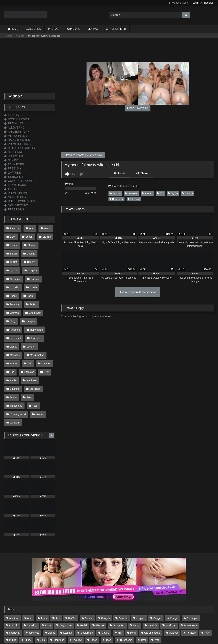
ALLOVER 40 (14, 128)
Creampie (33, 264)
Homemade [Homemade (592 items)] (191, 589)
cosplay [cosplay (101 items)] (141, 582)
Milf (29, 336)
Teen (28, 365)
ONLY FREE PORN (18, 181)
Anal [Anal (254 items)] (30, 582)
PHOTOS (53, 29)
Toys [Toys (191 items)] (143, 603)
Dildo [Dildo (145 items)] (48, 589)
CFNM (47, 250)
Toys (34, 372)
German (14, 293)
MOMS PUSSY (15, 197)
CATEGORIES (33, 29)
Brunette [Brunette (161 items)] (123, 582)
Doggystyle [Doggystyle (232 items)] (65, 589)
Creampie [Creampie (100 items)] (192, 582)
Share (142, 173)
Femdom (15, 286)
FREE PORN (14, 210)
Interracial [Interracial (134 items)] (15, 596)
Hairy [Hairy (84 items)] (136, 589)
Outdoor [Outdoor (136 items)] (174, 596)
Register (209, 3)
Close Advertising (138, 108)
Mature (14, 336)
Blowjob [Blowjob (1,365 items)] (105, 582)
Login (196, 3)
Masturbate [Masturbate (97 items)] (87, 596)
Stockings (34, 358)
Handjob (29, 300)
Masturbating (36, 329)
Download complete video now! (83, 155)
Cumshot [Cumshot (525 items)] (32, 589)
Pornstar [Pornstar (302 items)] (191, 596)
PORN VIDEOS (15, 193)
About (119, 173)
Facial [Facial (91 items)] (83, 589)
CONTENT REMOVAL (126, 629)
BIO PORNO (14, 152)
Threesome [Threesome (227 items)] (126, 603)
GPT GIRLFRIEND (116, 29)
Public (13, 351)
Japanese (35, 315)
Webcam (15, 387)
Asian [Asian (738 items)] (44, 582)
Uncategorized (18, 380)
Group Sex (34, 293)
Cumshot (33, 271)
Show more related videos (138, 292)
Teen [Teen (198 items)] (108, 603)
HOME (15, 29)
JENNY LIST (14, 156)
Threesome (16, 372)
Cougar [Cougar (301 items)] (157, 582)
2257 (104, 629)
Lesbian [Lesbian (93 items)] (68, 596)
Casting (30, 250)
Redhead (31, 351)
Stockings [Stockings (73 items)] (59, 603)
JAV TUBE (12, 173)
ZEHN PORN (14, 164)
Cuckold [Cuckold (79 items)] (14, 589)
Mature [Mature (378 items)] (105, 596)
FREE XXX (13, 115)
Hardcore (15, 307)
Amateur (147, 193)
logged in (83, 316)
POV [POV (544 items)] (207, 596)
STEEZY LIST (15, 177)
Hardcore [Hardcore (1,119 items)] (171, 589)
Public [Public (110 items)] (13, 603)
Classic (32, 257)
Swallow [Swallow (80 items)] (77, 603)
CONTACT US (87, 629)
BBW (13, 235)
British (13, 250)
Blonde (14, 242)
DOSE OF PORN (16, 119)
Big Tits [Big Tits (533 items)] (72, 582)
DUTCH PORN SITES (19, 201)
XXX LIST (12, 189)
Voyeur (39, 380)
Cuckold (20, 36)
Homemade (116, 199)
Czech (13, 278)
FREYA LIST (14, 123)
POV (45, 343)
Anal (31, 228)
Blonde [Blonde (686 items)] (89, 582)
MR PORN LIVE (16, 136)
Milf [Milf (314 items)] (120, 596)
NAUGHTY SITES (17, 140)
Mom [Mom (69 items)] (133, 596)
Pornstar (28, 343)
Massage (15, 329)
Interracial (131, 193)
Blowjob (31, 242)
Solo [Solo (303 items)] (42, 603)
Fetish (32, 286)
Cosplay (14, 264)
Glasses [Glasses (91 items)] (100, 589)
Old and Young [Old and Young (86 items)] (152, 596)
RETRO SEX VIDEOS (19, 148)
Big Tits (173, 193)
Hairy (13, 300)
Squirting (15, 358)
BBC (160, 193)
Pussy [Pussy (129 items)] (28, 603)
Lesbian (30, 322)
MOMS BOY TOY (17, 205)
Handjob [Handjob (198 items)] (152, 589)
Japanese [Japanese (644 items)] (34, 596)
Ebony (30, 278)
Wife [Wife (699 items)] (157, 603)
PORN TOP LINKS (17, 144)
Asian (46, 228)
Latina (13, 322)
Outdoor (44, 336)
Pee (12, 343)
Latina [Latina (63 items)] (51, 596)
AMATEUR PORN (17, 132)
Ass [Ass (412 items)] (58, 582)
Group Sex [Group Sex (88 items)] (119, 589)
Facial (46, 278)
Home (9, 36)
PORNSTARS (73, 29)
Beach (28, 235)
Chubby (14, 257)
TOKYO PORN (15, 185)
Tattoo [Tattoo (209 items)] (94, 603)
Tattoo (13, 365)
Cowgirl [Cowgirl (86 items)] (174, 582)
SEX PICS (93, 29)
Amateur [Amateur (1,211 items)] (14, 582)
